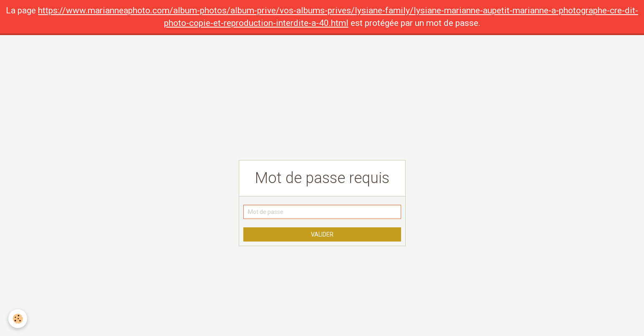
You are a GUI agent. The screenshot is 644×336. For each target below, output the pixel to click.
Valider (322, 234)
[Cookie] (18, 319)
